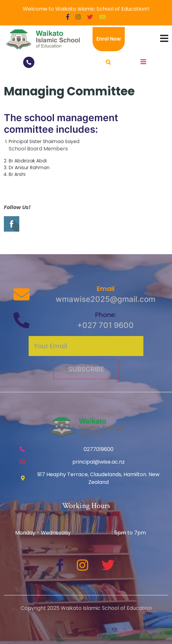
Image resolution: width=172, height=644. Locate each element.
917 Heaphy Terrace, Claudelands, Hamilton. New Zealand (98, 478)
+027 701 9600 (105, 325)
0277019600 (99, 449)
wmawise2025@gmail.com (105, 299)
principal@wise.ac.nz (99, 462)
